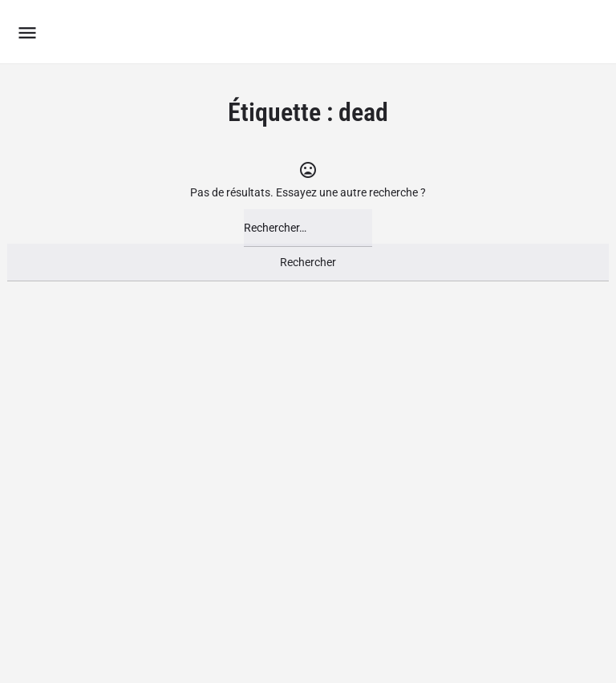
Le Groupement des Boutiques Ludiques (244, 32)
